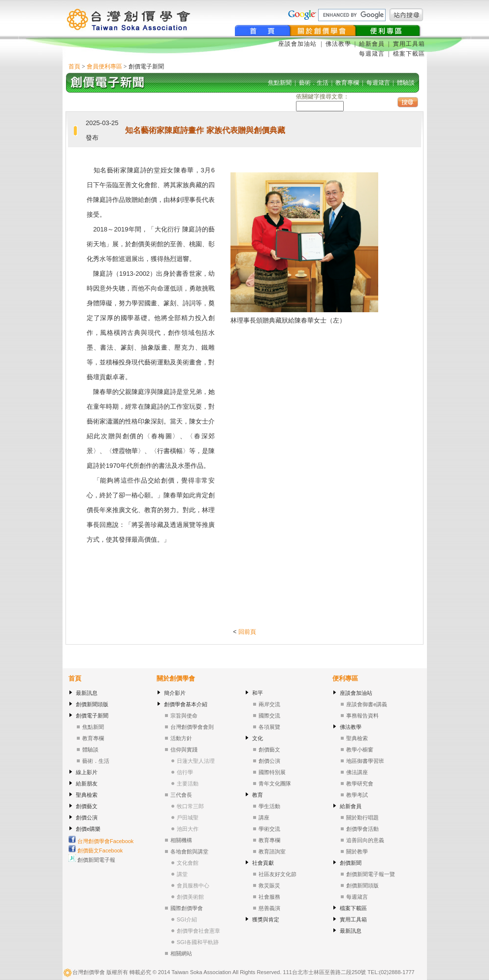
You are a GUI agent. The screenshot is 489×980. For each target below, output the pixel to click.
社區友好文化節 (277, 874)
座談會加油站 (298, 44)
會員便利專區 (104, 66)
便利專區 (345, 678)
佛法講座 (357, 772)
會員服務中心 (193, 885)
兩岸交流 (269, 704)
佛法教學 (338, 44)
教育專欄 (93, 738)
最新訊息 (87, 693)
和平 (258, 693)
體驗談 (90, 750)
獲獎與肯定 (266, 919)
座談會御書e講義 (367, 704)
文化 (258, 738)
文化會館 (188, 863)
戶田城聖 (188, 817)
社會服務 (269, 897)
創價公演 (87, 817)
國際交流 (269, 716)
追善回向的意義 (365, 840)
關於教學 (357, 851)
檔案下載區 (409, 54)
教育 (258, 795)
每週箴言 (372, 54)
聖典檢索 (87, 795)
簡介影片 (175, 693)
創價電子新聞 (92, 716)
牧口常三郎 (190, 806)
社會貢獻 (263, 863)
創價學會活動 (362, 829)
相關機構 (181, 840)
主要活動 (188, 784)
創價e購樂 (88, 829)
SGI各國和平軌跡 (198, 942)
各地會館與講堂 (189, 851)
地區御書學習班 (365, 761)
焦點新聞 (93, 727)
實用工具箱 (409, 44)
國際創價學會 (187, 908)
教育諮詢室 (272, 851)
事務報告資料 (362, 716)
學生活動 (269, 806)
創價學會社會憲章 (198, 931)
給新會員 (372, 44)
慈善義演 (269, 908)
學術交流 (269, 829)
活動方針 (181, 738)
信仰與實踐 (184, 750)
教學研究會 (360, 784)
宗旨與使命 (184, 716)
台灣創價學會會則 (192, 727)
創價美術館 (190, 897)
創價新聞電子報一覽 (371, 874)
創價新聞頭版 (92, 704)
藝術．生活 (96, 761)
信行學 (185, 772)
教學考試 (357, 795)
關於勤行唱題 (362, 817)
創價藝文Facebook (96, 850)
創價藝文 (87, 806)
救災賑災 (269, 885)
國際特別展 (272, 772)
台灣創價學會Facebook (101, 841)
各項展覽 (269, 727)
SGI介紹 (187, 919)
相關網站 (181, 953)
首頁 (74, 66)
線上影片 (87, 772)
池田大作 (188, 829)
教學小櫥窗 (360, 750)
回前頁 (247, 632)
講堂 (182, 874)
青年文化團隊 (275, 784)
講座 (264, 817)
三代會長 (181, 795)
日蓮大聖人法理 (196, 761)
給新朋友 (87, 784)
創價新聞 (351, 863)
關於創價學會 (176, 678)
